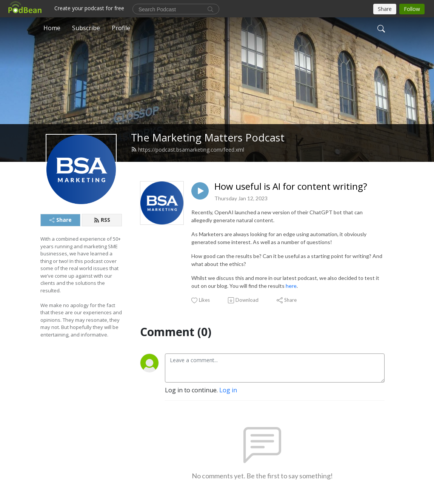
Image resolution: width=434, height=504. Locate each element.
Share (61, 220)
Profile (121, 28)
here (291, 286)
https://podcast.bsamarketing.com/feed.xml (188, 150)
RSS (102, 220)
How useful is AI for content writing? (291, 187)
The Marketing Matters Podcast (208, 138)
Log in (228, 390)
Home (52, 28)
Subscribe (86, 28)
